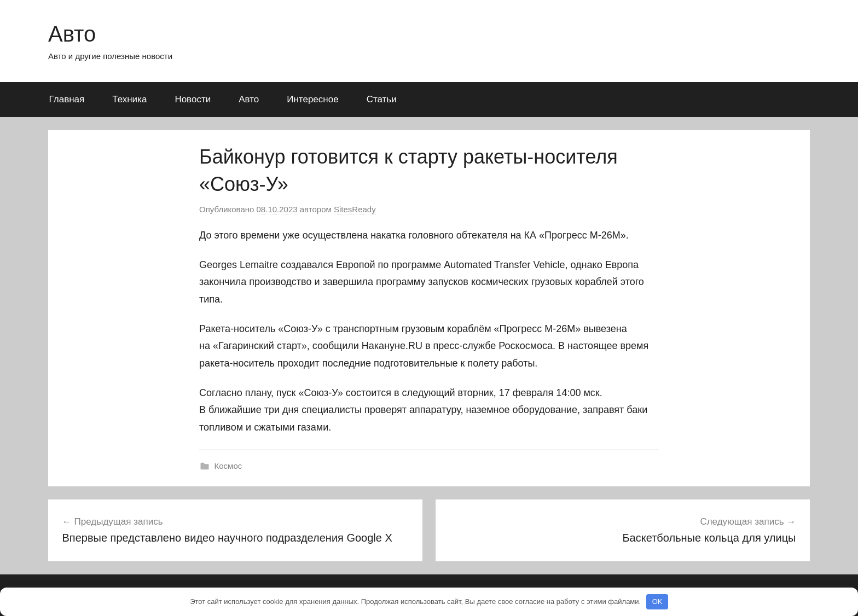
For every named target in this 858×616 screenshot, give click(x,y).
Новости (193, 99)
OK (657, 602)
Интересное (312, 99)
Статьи (382, 99)
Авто (72, 34)
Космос (228, 466)
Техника (129, 99)
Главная (67, 99)
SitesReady (355, 209)
